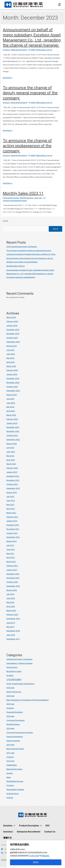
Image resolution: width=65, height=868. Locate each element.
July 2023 (10, 448)
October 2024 (12, 387)
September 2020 (13, 586)
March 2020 (11, 610)
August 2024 (12, 395)
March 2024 (11, 415)
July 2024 (10, 399)
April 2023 (11, 460)
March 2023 (11, 464)
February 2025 (12, 370)
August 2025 (12, 346)
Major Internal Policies (15, 749)
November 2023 (13, 431)
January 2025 (12, 374)
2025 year (10, 716)
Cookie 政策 (34, 856)
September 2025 (13, 342)
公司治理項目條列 (14, 680)
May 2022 (10, 505)
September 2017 (13, 639)
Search (6, 221)
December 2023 (13, 427)
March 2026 (11, 317)
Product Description (30, 826)
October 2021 (12, 533)
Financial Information (11, 198)
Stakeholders (12, 765)
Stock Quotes (12, 667)
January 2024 (12, 423)
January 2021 (12, 570)
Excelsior (9, 826)
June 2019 (11, 623)
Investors (7, 50)
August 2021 (12, 541)
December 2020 (13, 574)
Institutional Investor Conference (19, 659)
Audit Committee (13, 741)
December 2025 (13, 330)
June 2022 (11, 500)
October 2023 (12, 435)
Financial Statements (15, 737)
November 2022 (13, 480)
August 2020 (12, 590)
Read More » (8, 78)
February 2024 (12, 419)
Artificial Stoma (13, 794)
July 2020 (10, 594)
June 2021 (11, 549)
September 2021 (13, 537)
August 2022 (12, 492)
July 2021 (10, 545)
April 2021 (11, 557)
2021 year (10, 753)
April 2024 (11, 411)
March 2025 (11, 366)
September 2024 (13, 391)
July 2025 (10, 350)
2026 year (10, 728)
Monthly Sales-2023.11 (23, 193)
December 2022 (13, 476)
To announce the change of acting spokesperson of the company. (27, 146)
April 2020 (11, 606)
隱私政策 (45, 856)
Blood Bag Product (14, 671)
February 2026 (12, 321)
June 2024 (11, 403)
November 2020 (13, 578)
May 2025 (10, 358)
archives (10, 798)
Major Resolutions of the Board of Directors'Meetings (28, 700)
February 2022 (12, 517)
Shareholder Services (15, 781)
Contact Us (50, 832)
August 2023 (12, 444)
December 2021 (13, 525)
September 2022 (13, 488)
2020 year (10, 745)
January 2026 (12, 325)
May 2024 (10, 407)
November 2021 (13, 529)
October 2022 (12, 484)
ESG (48, 826)
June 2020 (11, 598)
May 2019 (10, 627)
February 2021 (12, 566)
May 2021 (10, 553)
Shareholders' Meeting (15, 789)
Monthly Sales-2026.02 (16, 266)
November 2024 (13, 382)
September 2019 (13, 619)
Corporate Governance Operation (20, 732)
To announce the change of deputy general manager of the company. (30, 93)
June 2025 (11, 354)
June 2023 (11, 452)
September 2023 (13, 439)
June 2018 (11, 635)
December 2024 (13, 378)
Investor (10, 773)
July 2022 (10, 496)
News (9, 777)
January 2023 (12, 472)
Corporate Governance (15, 720)
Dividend (10, 675)
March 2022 (11, 513)
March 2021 (11, 562)
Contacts (10, 757)
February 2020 (12, 614)
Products (10, 785)
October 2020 (12, 582)
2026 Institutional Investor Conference (22, 247)
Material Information (19, 50)
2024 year (10, 696)
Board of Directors (14, 692)
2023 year (38, 198)
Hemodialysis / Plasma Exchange (19, 663)
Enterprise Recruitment (29, 832)
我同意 (36, 862)
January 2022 (12, 521)
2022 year (10, 761)
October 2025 (12, 338)
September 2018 (13, 631)
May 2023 (10, 456)
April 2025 (11, 362)
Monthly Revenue (27, 198)
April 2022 (11, 509)
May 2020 (10, 602)
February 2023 (12, 468)
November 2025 (13, 334)
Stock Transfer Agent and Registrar (20, 684)
